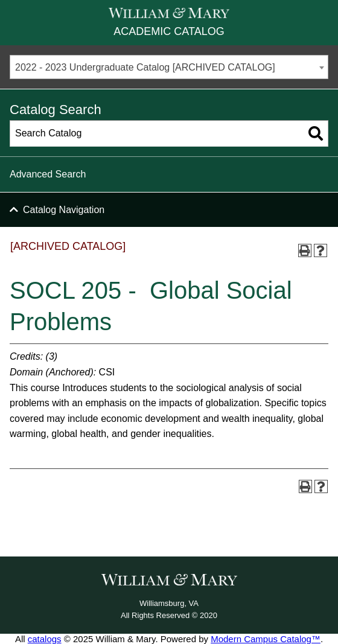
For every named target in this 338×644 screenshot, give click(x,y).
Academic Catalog (169, 31)
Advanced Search (48, 174)
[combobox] (169, 67)
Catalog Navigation (64, 210)
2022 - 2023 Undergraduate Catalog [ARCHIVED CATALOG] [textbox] (145, 67)
